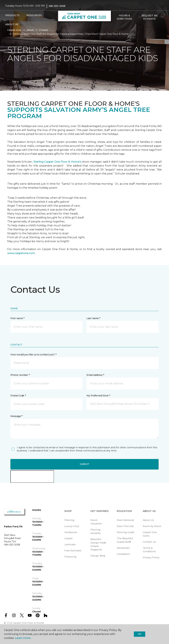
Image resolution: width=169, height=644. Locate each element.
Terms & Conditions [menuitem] (149, 550)
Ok (140, 634)
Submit (84, 464)
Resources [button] (34, 15)
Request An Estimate (150, 17)
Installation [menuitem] (123, 554)
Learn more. (23, 638)
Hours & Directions (124, 17)
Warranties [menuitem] (123, 548)
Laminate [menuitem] (70, 544)
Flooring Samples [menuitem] (96, 531)
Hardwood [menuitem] (71, 532)
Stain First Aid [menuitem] (125, 526)
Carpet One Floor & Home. (29, 623)
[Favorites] (118, 26)
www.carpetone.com (21, 253)
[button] (115, 26)
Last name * (93, 318)
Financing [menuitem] (70, 557)
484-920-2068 (57, 6)
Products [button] (12, 15)
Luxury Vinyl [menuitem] (72, 526)
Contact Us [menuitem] (149, 542)
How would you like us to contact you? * (33, 355)
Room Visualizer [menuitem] (96, 522)
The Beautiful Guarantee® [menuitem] (125, 540)
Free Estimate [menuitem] (73, 551)
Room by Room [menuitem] (152, 526)
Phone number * (20, 375)
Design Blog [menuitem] (98, 556)
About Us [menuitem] (148, 520)
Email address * (95, 375)
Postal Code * (18, 396)
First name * (17, 318)
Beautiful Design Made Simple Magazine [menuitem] (98, 544)
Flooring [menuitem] (69, 520)
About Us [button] (12, 24)
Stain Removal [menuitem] (125, 520)
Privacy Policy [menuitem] (151, 558)
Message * (16, 416)
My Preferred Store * (98, 396)
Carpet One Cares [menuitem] (150, 534)
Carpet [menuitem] (68, 538)
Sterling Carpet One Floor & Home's (57, 162)
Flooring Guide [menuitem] (125, 532)
